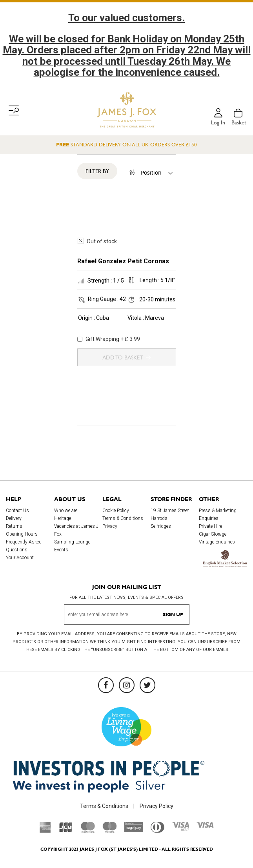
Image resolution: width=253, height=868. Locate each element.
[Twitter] (147, 685)
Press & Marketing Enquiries (218, 514)
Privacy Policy (157, 806)
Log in (218, 122)
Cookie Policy (116, 511)
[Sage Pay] (134, 830)
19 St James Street (170, 511)
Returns (14, 526)
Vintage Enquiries (217, 542)
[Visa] (205, 826)
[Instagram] (127, 685)
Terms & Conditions (123, 518)
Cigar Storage (213, 534)
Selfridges (161, 526)
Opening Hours (22, 534)
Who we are (66, 511)
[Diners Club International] (157, 831)
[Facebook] (106, 685)
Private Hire (210, 526)
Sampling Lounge (72, 542)
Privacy (110, 526)
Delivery (14, 518)
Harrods (159, 518)
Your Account (20, 558)
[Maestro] (109, 831)
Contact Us (17, 511)
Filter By (97, 171)
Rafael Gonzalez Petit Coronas (123, 261)
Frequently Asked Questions (24, 546)
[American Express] (45, 831)
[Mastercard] (88, 831)
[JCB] (66, 831)
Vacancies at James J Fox (76, 530)
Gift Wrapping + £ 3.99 (109, 339)
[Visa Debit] (180, 829)
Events (61, 550)
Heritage (63, 518)
